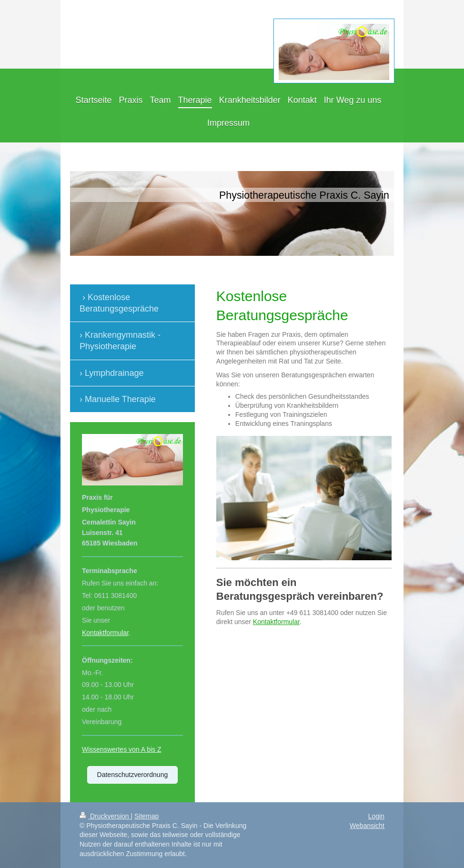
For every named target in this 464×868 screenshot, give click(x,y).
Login (376, 816)
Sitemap (146, 816)
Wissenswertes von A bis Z (122, 749)
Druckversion (105, 816)
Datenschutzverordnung (133, 775)
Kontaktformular (276, 622)
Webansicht (367, 826)
